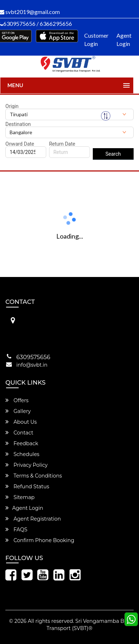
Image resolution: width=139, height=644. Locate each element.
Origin (12, 106)
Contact (19, 433)
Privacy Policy (27, 465)
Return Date (62, 144)
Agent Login (124, 39)
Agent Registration (33, 519)
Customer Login (96, 39)
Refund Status (27, 486)
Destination (18, 124)
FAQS (16, 530)
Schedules (22, 454)
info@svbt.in (32, 365)
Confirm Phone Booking (40, 540)
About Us (21, 422)
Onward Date (20, 144)
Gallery (18, 411)
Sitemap (20, 497)
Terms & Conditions (34, 476)
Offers (17, 400)
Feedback (22, 443)
